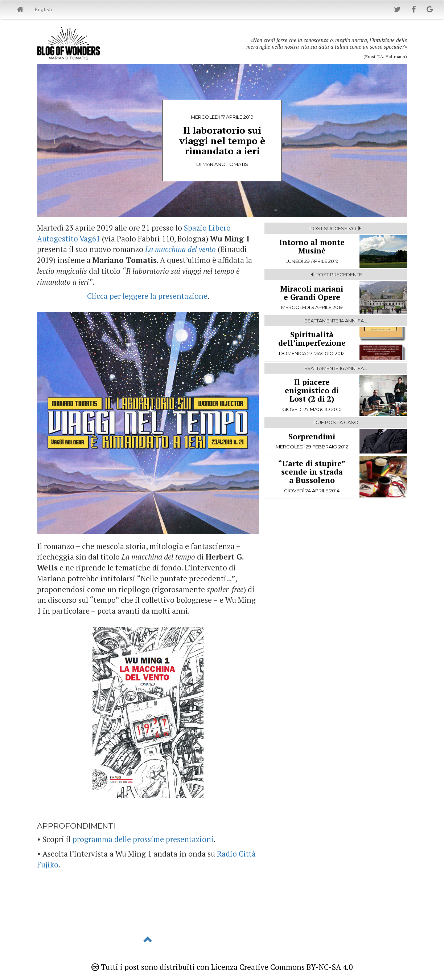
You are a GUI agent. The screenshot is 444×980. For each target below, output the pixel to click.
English (43, 9)
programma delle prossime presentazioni (143, 839)
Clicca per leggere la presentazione (147, 296)
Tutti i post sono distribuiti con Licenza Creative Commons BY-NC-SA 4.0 (222, 967)
